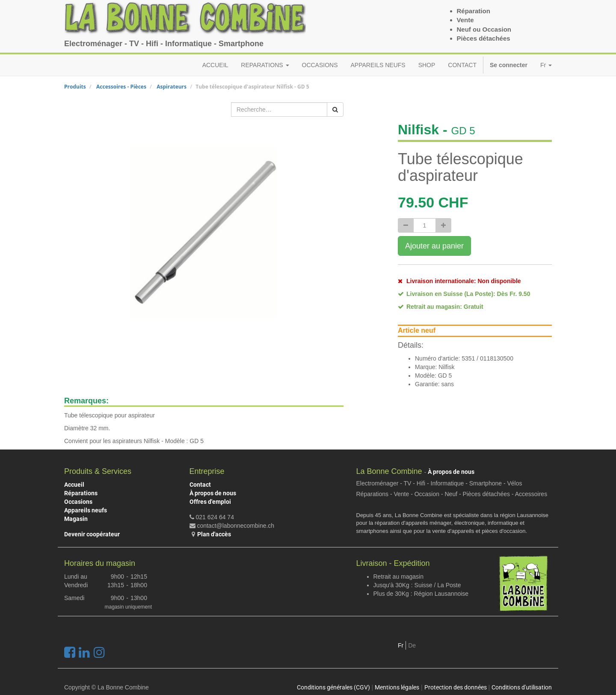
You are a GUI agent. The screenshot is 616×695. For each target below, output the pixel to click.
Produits (75, 87)
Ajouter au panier (434, 246)
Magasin (76, 519)
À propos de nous (213, 493)
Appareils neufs (86, 510)
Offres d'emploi (210, 502)
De (412, 645)
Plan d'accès (214, 534)
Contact (200, 485)
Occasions (78, 502)
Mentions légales (397, 687)
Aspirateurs (172, 87)
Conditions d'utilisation (522, 687)
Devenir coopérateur (92, 534)
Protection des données (456, 687)
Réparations (81, 493)
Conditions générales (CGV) (333, 687)
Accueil (74, 485)
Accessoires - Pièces (121, 87)
